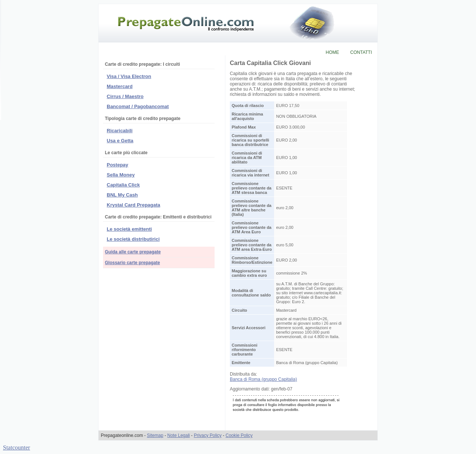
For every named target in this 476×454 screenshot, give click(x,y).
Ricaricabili (120, 131)
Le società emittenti (129, 229)
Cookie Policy (239, 435)
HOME (332, 52)
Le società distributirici (133, 239)
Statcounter (17, 447)
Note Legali (179, 435)
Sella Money (121, 175)
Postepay (118, 165)
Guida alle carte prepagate (133, 252)
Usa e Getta (120, 141)
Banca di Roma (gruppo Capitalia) (263, 379)
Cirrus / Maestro (125, 96)
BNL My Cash (122, 195)
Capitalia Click (123, 185)
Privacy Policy (208, 435)
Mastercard (120, 86)
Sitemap (155, 435)
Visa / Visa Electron (129, 76)
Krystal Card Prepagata (134, 205)
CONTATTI (361, 52)
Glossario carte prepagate (132, 263)
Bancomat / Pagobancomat (138, 106)
